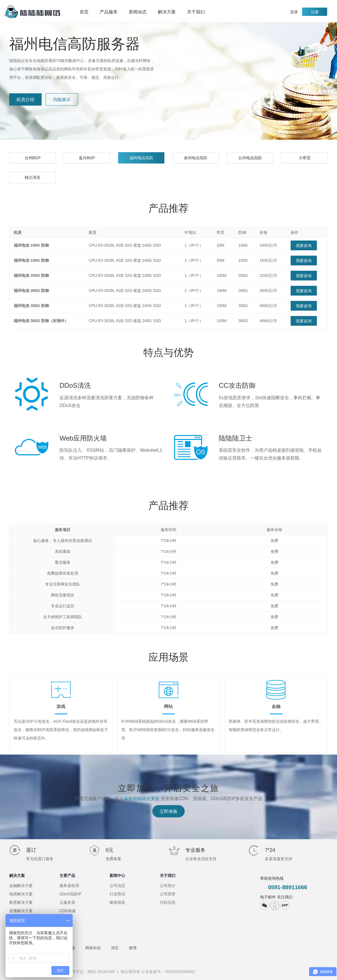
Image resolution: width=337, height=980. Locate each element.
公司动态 (117, 886)
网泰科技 (93, 948)
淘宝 (115, 948)
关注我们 (285, 897)
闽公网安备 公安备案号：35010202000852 (157, 972)
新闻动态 (138, 12)
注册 (315, 12)
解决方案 (170, 12)
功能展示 (62, 100)
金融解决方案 (21, 886)
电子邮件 (268, 897)
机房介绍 (25, 100)
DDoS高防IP (71, 894)
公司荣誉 (168, 894)
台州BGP (33, 158)
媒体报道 (117, 902)
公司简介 (168, 886)
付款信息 (168, 902)
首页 (84, 12)
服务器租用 (69, 886)
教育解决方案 (21, 902)
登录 (294, 12)
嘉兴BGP (87, 158)
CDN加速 (68, 911)
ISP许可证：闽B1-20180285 (90, 972)
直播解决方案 (21, 911)
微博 (133, 948)
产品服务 (111, 12)
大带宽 (305, 158)
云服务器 (67, 902)
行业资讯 (117, 894)
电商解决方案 (21, 894)
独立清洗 (32, 177)
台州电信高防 (250, 158)
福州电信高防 (141, 158)
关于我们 (199, 12)
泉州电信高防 (196, 158)
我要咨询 (304, 246)
